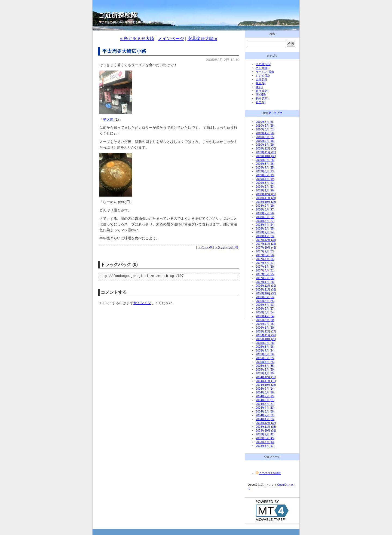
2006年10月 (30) (266, 293)
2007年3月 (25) (265, 274)
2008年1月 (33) (265, 236)
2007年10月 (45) (266, 248)
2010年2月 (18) (265, 141)
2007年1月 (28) (265, 282)
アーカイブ (275, 113)
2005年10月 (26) (266, 339)
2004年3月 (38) (265, 412)
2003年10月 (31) (266, 431)
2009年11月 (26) (266, 152)
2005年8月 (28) (265, 347)
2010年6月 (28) (265, 126)
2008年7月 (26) (265, 213)
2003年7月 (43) (265, 442)
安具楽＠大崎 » (202, 39)
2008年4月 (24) (265, 225)
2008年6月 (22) (265, 217)
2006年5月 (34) (265, 312)
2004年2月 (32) (265, 415)
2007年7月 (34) (265, 259)
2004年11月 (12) (266, 381)
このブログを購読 (270, 473)
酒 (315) (261, 95)
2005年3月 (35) (265, 366)
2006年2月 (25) (265, 324)
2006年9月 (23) (265, 297)
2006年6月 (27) (265, 309)
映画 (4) (261, 83)
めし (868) (262, 68)
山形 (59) (261, 79)
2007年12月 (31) (266, 240)
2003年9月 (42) (265, 434)
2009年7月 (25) (265, 168)
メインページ (171, 39)
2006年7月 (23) (265, 305)
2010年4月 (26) (265, 133)
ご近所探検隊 (118, 15)
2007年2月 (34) (265, 278)
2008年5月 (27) (265, 221)
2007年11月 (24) (266, 244)
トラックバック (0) (226, 247)
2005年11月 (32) (266, 335)
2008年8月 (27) (265, 210)
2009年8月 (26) (265, 164)
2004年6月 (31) (265, 400)
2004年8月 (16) (265, 392)
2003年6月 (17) (265, 446)
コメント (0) (205, 247)
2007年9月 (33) (265, 251)
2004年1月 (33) (265, 419)
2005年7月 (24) (265, 351)
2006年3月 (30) (265, 320)
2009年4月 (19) (265, 179)
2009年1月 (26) (265, 190)
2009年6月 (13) (265, 171)
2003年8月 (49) (265, 438)
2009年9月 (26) (265, 160)
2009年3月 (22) (265, 183)
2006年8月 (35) (265, 301)
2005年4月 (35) (265, 362)
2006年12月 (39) (266, 286)
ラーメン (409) (265, 72)
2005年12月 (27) (266, 331)
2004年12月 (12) (266, 377)
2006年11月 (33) (266, 290)
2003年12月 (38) (266, 423)
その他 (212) (264, 64)
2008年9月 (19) (265, 206)
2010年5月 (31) (265, 129)
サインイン (142, 304)
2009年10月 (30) (266, 156)
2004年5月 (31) (265, 404)
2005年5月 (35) (265, 358)
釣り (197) (262, 98)
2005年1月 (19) (265, 373)
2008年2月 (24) (265, 232)
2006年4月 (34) (265, 316)
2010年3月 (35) (265, 137)
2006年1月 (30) (265, 328)
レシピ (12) (263, 76)
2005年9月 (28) (265, 343)
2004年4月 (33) (265, 408)
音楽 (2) (261, 102)
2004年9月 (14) (265, 389)
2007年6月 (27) (265, 263)
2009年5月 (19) (265, 175)
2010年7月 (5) (264, 122)
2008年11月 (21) (266, 198)
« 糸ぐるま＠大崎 (137, 39)
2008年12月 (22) (266, 194)
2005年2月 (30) (265, 370)
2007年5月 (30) (265, 267)
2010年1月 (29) (265, 145)
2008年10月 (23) (266, 202)
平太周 (108, 119)
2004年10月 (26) (266, 385)
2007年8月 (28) (265, 255)
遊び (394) (262, 91)
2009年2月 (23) (265, 187)
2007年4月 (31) (265, 270)
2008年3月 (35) (265, 229)
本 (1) (259, 87)
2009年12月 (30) (266, 149)
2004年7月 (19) (265, 396)
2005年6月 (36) (265, 354)
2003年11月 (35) (266, 427)
